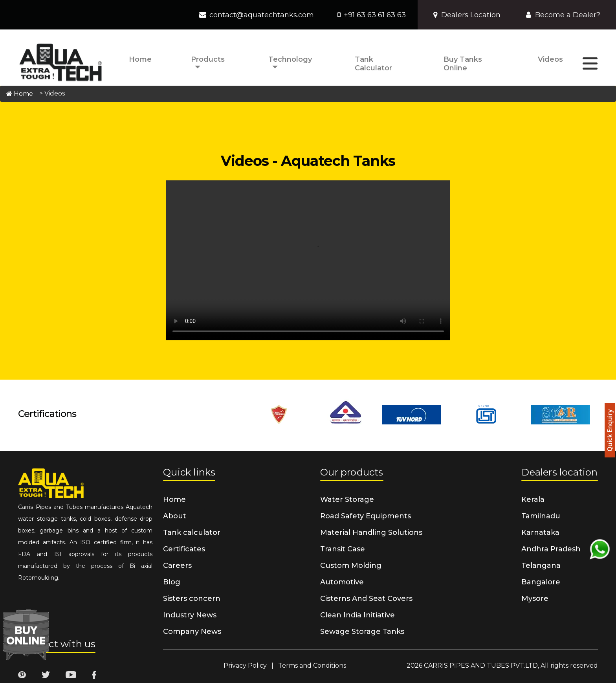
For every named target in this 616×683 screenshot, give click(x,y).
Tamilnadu (541, 516)
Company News (192, 632)
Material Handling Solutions (371, 532)
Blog (172, 582)
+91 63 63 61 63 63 (375, 15)
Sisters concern (192, 599)
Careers (177, 565)
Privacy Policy (245, 666)
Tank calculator (373, 64)
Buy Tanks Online (463, 64)
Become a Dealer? (563, 15)
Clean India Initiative (357, 615)
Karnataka (540, 532)
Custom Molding (351, 565)
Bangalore (541, 582)
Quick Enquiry (610, 431)
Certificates (184, 549)
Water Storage (347, 499)
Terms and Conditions (312, 666)
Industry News (190, 615)
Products (208, 59)
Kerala (533, 499)
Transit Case (343, 549)
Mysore (535, 599)
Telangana (541, 565)
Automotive (342, 582)
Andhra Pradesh (551, 549)
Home (140, 59)
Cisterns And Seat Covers (366, 599)
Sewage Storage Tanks (362, 632)
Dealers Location (467, 15)
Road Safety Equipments (366, 516)
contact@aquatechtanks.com (262, 15)
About (175, 516)
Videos (550, 59)
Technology (290, 59)
